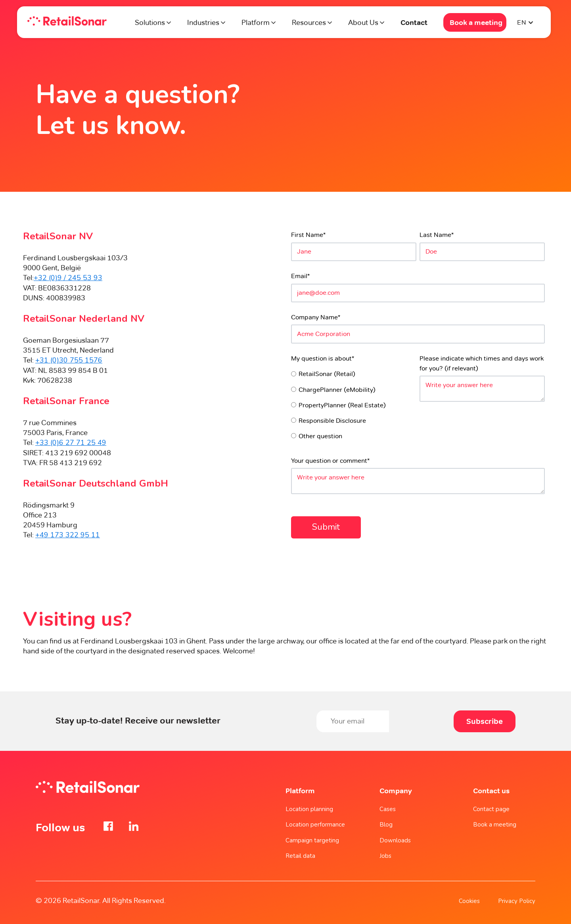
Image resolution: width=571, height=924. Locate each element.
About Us (363, 22)
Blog (386, 825)
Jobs (385, 856)
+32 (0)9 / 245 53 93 (68, 278)
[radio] (354, 373)
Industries (203, 22)
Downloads (395, 840)
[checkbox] (354, 404)
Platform (256, 22)
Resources (309, 22)
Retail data (300, 856)
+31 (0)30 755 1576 (69, 360)
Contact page (491, 809)
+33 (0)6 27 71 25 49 (71, 443)
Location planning (309, 809)
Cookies (469, 901)
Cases (388, 809)
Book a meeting (476, 22)
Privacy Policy (517, 901)
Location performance (315, 825)
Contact (414, 22)
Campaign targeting (312, 840)
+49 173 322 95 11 (68, 535)
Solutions (150, 22)
